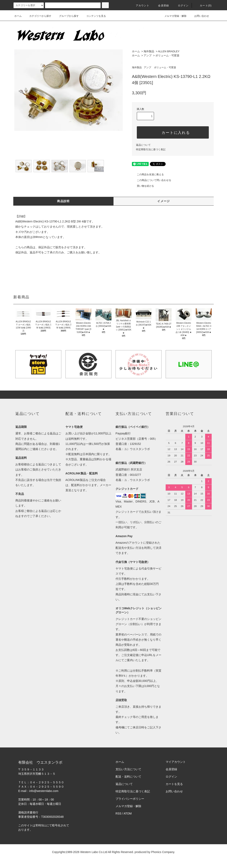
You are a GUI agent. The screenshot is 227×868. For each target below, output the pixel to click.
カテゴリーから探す (38, 16)
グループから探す (66, 16)
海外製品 (149, 51)
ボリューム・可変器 (167, 55)
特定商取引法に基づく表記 (151, 149)
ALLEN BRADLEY (169, 51)
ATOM (128, 813)
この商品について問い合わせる (152, 180)
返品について (143, 145)
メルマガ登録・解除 (173, 16)
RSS (119, 813)
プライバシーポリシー (130, 799)
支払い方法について (128, 769)
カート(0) (203, 6)
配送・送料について (128, 777)
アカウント (140, 6)
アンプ (148, 55)
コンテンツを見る (94, 16)
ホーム (18, 16)
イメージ (164, 201)
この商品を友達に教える (148, 174)
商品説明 (63, 201)
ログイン (181, 6)
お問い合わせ (199, 16)
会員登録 (161, 6)
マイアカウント (176, 762)
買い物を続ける (143, 186)
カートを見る (174, 784)
